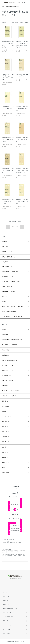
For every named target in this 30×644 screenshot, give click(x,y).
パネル (3, 467)
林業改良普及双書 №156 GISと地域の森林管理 (22, 140)
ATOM (8, 621)
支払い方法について (8, 605)
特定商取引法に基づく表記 (10, 609)
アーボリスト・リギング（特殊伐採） (11, 391)
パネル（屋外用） (6, 473)
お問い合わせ (7, 633)
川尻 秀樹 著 (5, 457)
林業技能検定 (5, 242)
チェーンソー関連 (6, 416)
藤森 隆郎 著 (6, 447)
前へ (8, 227)
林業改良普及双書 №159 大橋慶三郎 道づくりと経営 (8, 201)
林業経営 (4, 411)
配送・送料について (8, 596)
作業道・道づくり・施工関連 (9, 396)
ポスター (4, 301)
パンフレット (5, 297)
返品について (7, 600)
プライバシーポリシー (9, 613)
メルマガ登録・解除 (8, 617)
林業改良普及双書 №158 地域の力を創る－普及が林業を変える (22, 171)
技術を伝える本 (6, 262)
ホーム (3, 7)
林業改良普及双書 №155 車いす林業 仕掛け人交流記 (8, 140)
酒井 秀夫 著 (6, 442)
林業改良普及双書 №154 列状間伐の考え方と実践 (22, 109)
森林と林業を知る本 (7, 267)
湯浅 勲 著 (5, 452)
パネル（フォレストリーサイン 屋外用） (12, 316)
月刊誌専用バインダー (7, 252)
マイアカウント (7, 625)
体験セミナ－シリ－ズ (7, 370)
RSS (4, 621)
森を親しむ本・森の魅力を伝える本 (11, 282)
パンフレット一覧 (6, 462)
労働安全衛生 (5, 401)
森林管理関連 (5, 386)
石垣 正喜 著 (6, 421)
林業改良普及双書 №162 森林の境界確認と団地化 (22, 201)
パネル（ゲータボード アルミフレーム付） (12, 306)
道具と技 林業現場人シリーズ (9, 257)
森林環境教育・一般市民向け (9, 292)
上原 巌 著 (5, 427)
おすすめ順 (15, 22)
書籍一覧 (4, 329)
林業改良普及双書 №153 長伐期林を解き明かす (8, 109)
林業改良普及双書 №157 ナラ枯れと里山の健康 (8, 171)
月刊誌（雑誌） (6, 247)
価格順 (21, 22)
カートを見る (7, 629)
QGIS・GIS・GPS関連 (7, 381)
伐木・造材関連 (6, 406)
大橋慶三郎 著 (6, 437)
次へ (22, 227)
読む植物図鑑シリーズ (7, 277)
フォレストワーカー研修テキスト (10, 345)
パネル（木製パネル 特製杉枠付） (10, 311)
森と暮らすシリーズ (7, 375)
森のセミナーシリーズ (7, 365)
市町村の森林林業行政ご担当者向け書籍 (12, 340)
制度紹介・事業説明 (7, 287)
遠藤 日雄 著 (6, 432)
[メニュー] (28, 2)
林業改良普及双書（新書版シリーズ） (13, 7)
